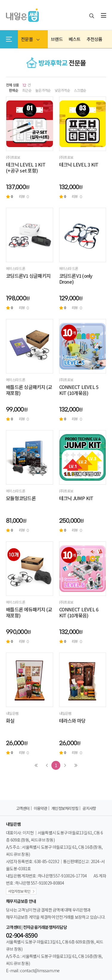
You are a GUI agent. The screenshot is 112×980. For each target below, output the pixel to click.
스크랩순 (80, 90)
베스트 (75, 39)
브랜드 (57, 39)
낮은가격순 (62, 90)
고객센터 (23, 808)
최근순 (27, 90)
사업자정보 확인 (19, 891)
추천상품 (95, 39)
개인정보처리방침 (65, 808)
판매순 (14, 90)
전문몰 (30, 39)
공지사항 (89, 808)
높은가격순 (43, 90)
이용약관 (40, 808)
